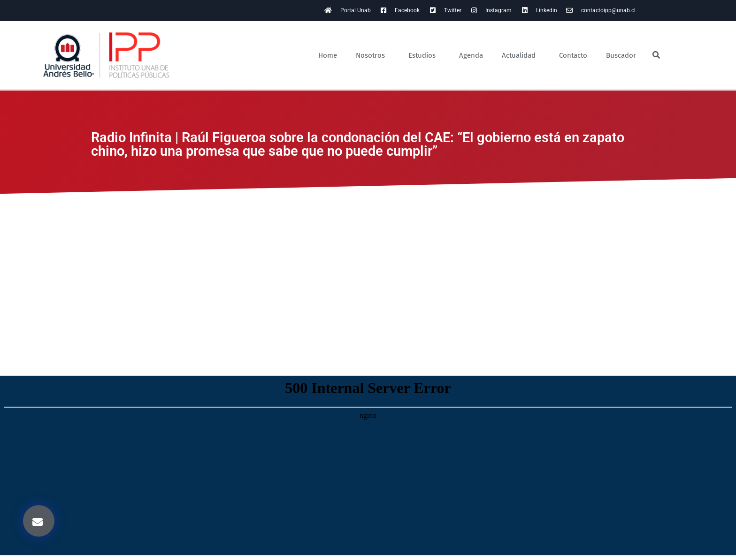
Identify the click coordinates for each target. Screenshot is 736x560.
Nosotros (373, 55)
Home (328, 55)
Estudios (424, 55)
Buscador (621, 55)
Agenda (471, 55)
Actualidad (521, 55)
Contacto (573, 55)
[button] (39, 521)
